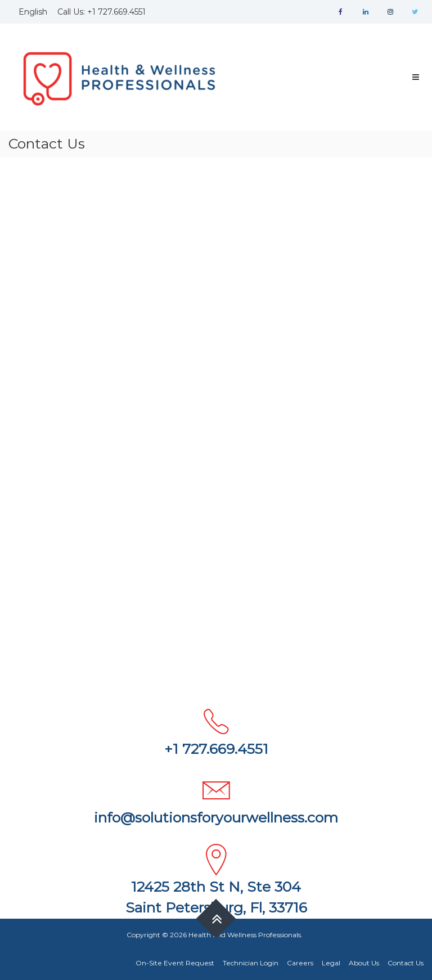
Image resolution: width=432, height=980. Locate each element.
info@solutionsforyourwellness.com (216, 817)
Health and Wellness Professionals (245, 935)
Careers (300, 963)
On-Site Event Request (175, 963)
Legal (331, 963)
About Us (364, 963)
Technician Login (251, 963)
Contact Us (406, 963)
